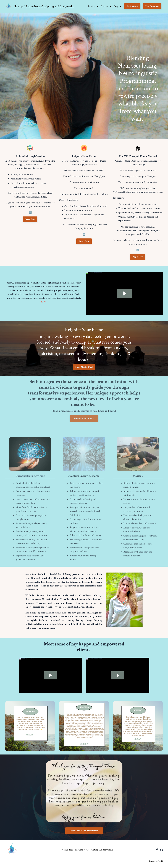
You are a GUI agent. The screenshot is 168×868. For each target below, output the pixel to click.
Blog (118, 6)
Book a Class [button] (132, 6)
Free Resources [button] (152, 6)
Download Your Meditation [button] (84, 831)
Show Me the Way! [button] (84, 367)
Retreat (107, 6)
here (43, 302)
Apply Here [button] (84, 241)
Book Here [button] (30, 219)
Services (93, 6)
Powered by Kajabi (156, 861)
